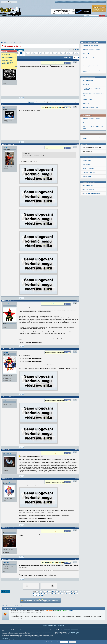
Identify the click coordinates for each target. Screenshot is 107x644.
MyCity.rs (68, 629)
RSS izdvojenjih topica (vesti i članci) (92, 147)
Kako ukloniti (86, 194)
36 (27, 53)
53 (72, 53)
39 (35, 53)
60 (77, 593)
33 (19, 53)
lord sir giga (6, 563)
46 (54, 53)
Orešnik (85, 76)
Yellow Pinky (6, 531)
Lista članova (88, 2)
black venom (6, 453)
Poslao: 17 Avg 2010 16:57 (8, 301)
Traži (94, 2)
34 (21, 53)
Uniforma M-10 (87, 164)
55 (78, 53)
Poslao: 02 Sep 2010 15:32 (9, 450)
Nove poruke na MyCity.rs (88, 187)
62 (18, 55)
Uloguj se (66, 2)
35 (24, 53)
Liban (84, 172)
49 (62, 53)
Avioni (10, 43)
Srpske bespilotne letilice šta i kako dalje (93, 176)
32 (48, 591)
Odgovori (20, 50)
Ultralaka (6, 67)
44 (48, 53)
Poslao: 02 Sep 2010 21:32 (9, 528)
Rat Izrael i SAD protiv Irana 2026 (91, 72)
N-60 (4, 148)
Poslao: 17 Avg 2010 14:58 (8, 104)
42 (43, 53)
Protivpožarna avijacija (18, 43)
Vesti (65, 629)
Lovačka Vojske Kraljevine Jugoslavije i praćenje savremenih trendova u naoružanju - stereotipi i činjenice (8, 61)
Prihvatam (64, 642)
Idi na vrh (77, 596)
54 (75, 53)
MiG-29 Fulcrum (87, 113)
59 (74, 593)
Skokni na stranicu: (68, 57)
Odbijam (73, 642)
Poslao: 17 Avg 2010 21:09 (8, 349)
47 (56, 53)
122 (24, 55)
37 (29, 53)
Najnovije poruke (47, 625)
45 (51, 53)
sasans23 (5, 352)
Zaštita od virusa (74, 629)
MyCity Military (59, 2)
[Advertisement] (54, 30)
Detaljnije (71, 610)
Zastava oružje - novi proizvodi (90, 155)
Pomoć (98, 2)
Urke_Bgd (5, 108)
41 (40, 53)
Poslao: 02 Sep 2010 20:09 (9, 479)
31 (45, 591)
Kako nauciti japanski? (88, 190)
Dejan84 (5, 304)
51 (67, 53)
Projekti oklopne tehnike (89, 168)
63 (21, 55)
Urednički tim (61, 625)
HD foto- (6, 54)
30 (42, 591)
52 (70, 53)
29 (40, 591)
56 (66, 593)
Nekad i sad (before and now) (90, 217)
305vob (5, 400)
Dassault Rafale (87, 130)
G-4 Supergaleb (87, 118)
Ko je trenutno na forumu (10, 608)
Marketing (103, 2)
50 (64, 53)
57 (69, 593)
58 (71, 593)
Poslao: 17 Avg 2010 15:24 (8, 144)
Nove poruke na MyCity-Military (90, 152)
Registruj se (72, 2)
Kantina (77, 2)
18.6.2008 (77, 50)
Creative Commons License (73, 632)
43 (46, 53)
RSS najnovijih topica (88, 139)
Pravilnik (82, 2)
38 (32, 53)
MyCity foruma (5, 638)
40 (37, 53)
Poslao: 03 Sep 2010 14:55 (9, 559)
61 (34, 595)
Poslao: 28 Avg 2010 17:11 (8, 397)
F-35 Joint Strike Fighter (89, 126)
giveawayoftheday (87, 209)
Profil (23, 98)
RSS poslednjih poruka (89, 143)
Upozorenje (86, 213)
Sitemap (54, 625)
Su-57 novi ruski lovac (88, 122)
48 (59, 53)
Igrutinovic (5, 482)
